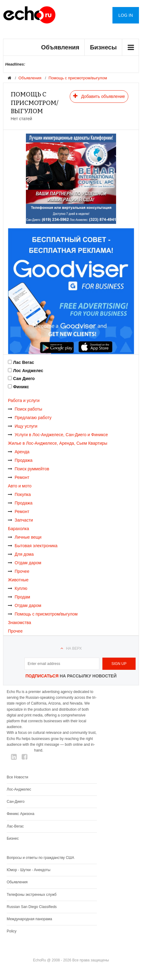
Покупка (19, 494)
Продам (19, 597)
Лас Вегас (24, 362)
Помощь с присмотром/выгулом (78, 78)
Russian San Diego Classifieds (32, 907)
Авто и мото (20, 486)
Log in (126, 15)
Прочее (19, 571)
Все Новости (17, 777)
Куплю (18, 588)
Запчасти (20, 520)
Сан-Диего (16, 802)
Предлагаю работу (30, 418)
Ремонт (19, 477)
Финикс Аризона (21, 814)
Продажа (20, 460)
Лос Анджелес (28, 371)
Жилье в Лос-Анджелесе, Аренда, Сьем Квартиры (58, 443)
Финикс (21, 387)
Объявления (60, 47)
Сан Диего (24, 379)
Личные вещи (25, 537)
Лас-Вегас (15, 826)
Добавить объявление (99, 96)
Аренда (19, 452)
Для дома (21, 554)
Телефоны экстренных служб (32, 895)
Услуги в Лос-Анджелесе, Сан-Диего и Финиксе (58, 435)
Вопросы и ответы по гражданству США (41, 858)
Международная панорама (29, 919)
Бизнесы (103, 47)
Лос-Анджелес (19, 789)
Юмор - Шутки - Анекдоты (28, 870)
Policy (12, 931)
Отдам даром (25, 563)
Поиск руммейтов (29, 469)
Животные (18, 580)
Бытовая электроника (33, 546)
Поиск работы (25, 409)
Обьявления (17, 882)
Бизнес (13, 838)
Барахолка (18, 529)
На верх (74, 648)
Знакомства (20, 623)
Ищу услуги (23, 426)
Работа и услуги (24, 400)
